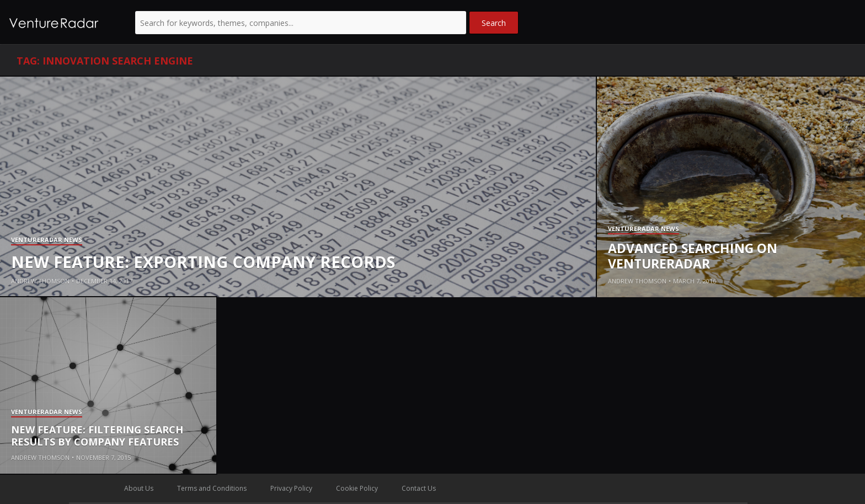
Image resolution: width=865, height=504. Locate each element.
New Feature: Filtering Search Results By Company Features (97, 436)
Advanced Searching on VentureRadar (693, 256)
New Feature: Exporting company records (203, 262)
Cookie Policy (357, 488)
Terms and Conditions (212, 488)
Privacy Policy (291, 488)
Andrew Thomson (40, 281)
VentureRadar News (47, 240)
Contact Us (419, 488)
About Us (139, 488)
